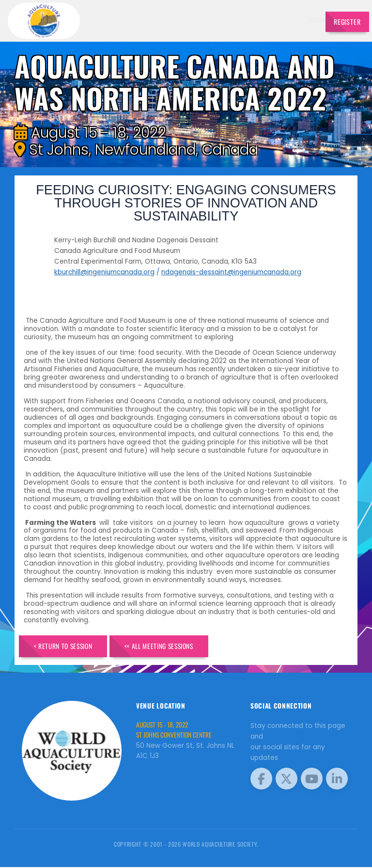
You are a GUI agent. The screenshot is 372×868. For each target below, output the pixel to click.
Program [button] (268, 20)
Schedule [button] (205, 20)
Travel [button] (297, 20)
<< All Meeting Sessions (170, 647)
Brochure (141, 20)
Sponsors (239, 20)
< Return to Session (67, 647)
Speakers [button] (171, 20)
